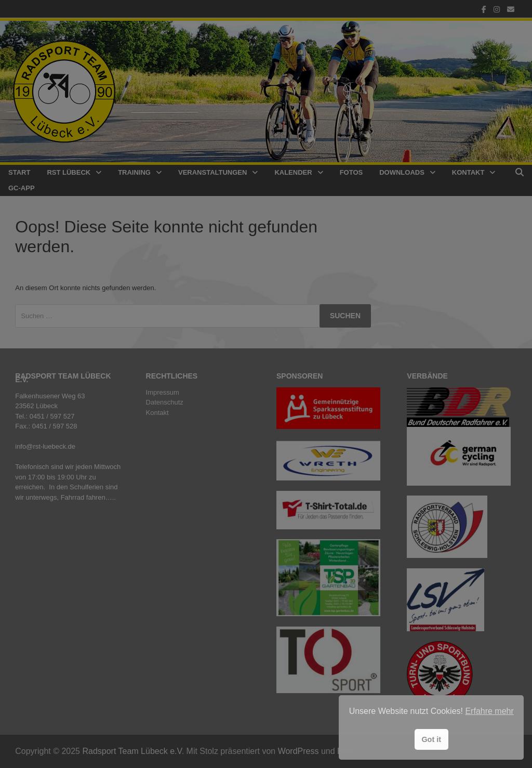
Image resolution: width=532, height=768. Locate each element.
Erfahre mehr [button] (489, 711)
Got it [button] (431, 739)
